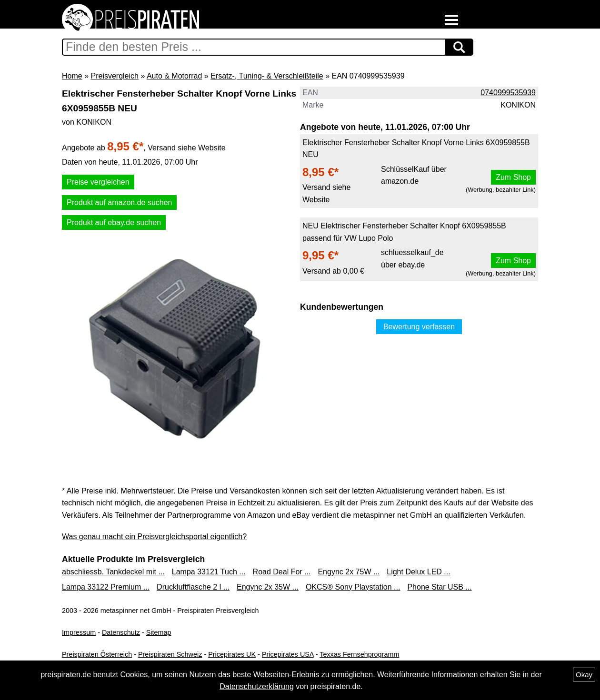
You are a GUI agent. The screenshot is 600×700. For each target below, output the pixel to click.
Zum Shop (513, 177)
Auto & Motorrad (175, 76)
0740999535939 (508, 93)
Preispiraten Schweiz (170, 654)
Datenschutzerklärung (257, 686)
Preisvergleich (114, 76)
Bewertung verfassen (419, 327)
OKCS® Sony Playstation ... (353, 587)
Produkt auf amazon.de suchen (119, 202)
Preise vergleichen (98, 182)
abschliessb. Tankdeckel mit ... (113, 572)
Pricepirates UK (232, 654)
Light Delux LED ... (418, 572)
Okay (584, 675)
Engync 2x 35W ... (268, 587)
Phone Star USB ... (439, 587)
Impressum (79, 632)
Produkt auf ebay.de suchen (114, 222)
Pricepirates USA (288, 654)
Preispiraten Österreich (97, 654)
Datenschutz (121, 632)
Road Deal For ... (282, 572)
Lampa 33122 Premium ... (106, 587)
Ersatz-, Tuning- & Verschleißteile (267, 76)
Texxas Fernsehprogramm (359, 654)
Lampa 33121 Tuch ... (209, 572)
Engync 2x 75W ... (349, 572)
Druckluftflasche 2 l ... (193, 587)
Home (72, 76)
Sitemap (159, 632)
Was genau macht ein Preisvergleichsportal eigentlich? (154, 537)
